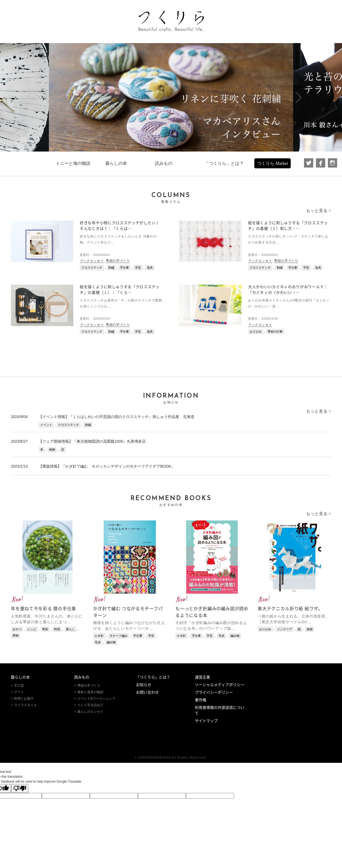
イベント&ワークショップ (96, 699)
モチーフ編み (119, 636)
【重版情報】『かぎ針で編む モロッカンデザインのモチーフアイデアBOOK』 (107, 466)
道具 (150, 268)
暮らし (70, 629)
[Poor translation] (20, 788)
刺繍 (111, 268)
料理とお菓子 (24, 699)
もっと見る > (319, 211)
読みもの (82, 677)
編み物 (111, 642)
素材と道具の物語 (90, 692)
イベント (46, 425)
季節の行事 (275, 332)
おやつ (17, 629)
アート (19, 692)
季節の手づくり (118, 261)
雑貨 (310, 629)
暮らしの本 (20, 677)
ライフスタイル (26, 705)
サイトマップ (206, 721)
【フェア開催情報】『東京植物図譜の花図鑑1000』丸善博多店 (92, 441)
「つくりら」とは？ (153, 677)
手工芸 (19, 686)
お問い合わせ (147, 692)
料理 (57, 629)
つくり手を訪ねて (90, 705)
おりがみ (256, 332)
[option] (171, 97)
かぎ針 (99, 636)
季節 (45, 629)
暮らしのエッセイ (90, 712)
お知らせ (144, 685)
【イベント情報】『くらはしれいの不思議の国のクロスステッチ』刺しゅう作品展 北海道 (116, 417)
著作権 (201, 700)
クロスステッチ (92, 268)
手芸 (138, 268)
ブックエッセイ (92, 261)
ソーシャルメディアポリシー (220, 685)
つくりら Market (273, 163)
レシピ (32, 629)
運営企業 (202, 677)
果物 (15, 635)
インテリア (285, 629)
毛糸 (98, 642)
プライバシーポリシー (214, 692)
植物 (52, 449)
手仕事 (124, 268)
